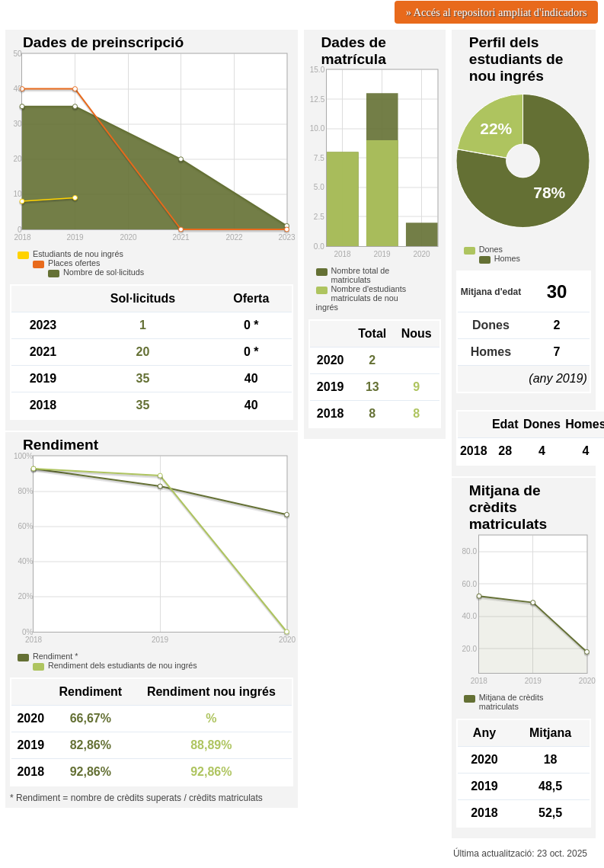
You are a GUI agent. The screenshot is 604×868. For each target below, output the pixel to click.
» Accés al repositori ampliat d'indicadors (497, 12)
